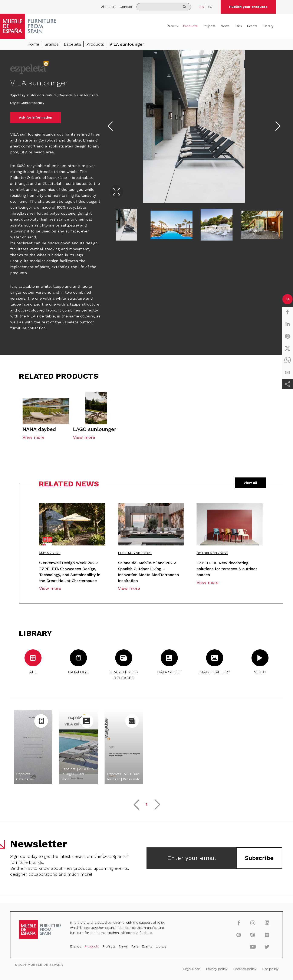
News (225, 26)
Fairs (238, 26)
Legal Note (192, 969)
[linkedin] (287, 324)
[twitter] (287, 348)
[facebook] (287, 312)
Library (268, 26)
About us (108, 7)
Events (252, 26)
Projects (209, 26)
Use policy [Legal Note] (270, 969)
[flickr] (267, 935)
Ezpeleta (72, 44)
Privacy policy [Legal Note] (217, 969)
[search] (164, 7)
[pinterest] (287, 336)
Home (33, 44)
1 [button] (147, 804)
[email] (287, 372)
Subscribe (259, 858)
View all (250, 483)
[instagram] (253, 923)
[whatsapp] (287, 360)
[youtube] (253, 947)
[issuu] (253, 935)
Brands (172, 26)
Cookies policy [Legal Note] (245, 969)
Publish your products (248, 7)
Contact (126, 7)
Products (190, 26)
